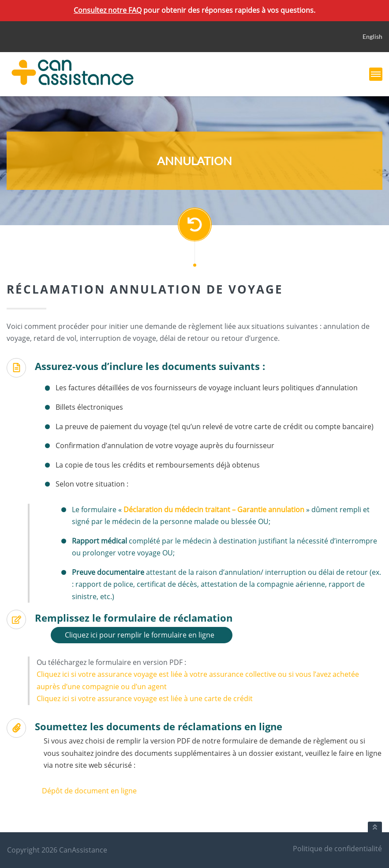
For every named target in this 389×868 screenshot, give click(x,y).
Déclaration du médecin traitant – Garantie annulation (214, 509)
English (372, 36)
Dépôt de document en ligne (89, 791)
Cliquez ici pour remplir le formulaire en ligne (140, 635)
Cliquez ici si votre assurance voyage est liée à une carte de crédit (145, 698)
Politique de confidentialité (337, 849)
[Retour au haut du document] (375, 827)
